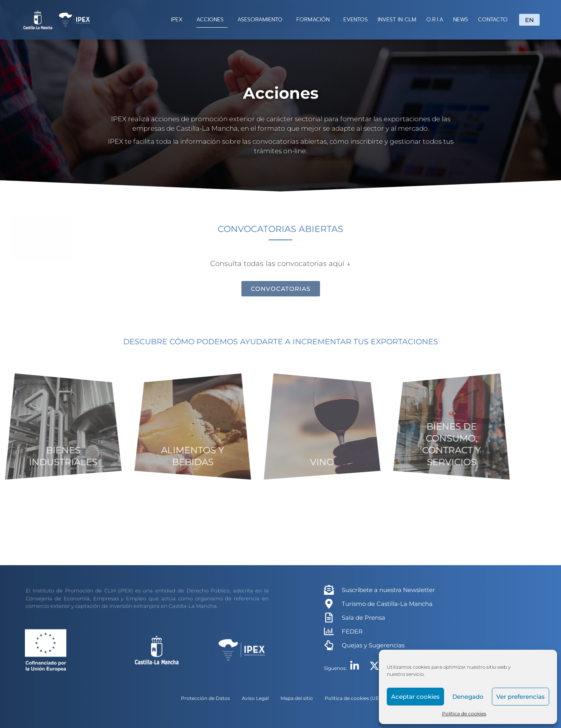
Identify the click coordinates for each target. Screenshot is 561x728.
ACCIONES (212, 20)
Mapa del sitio (297, 698)
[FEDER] (329, 631)
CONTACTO (493, 20)
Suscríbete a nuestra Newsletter (388, 590)
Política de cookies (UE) (353, 698)
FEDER (352, 631)
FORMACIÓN (315, 20)
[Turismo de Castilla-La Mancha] (329, 604)
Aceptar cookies (415, 697)
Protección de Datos (205, 698)
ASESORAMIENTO (262, 20)
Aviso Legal (255, 698)
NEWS (461, 20)
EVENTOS (356, 20)
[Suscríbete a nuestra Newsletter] (329, 590)
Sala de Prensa (363, 618)
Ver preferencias (521, 697)
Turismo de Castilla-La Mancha (387, 604)
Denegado (468, 697)
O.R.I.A (435, 20)
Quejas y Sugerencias (373, 645)
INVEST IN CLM (397, 20)
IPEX (179, 20)
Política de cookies (464, 714)
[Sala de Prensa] (329, 618)
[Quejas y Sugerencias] (329, 645)
